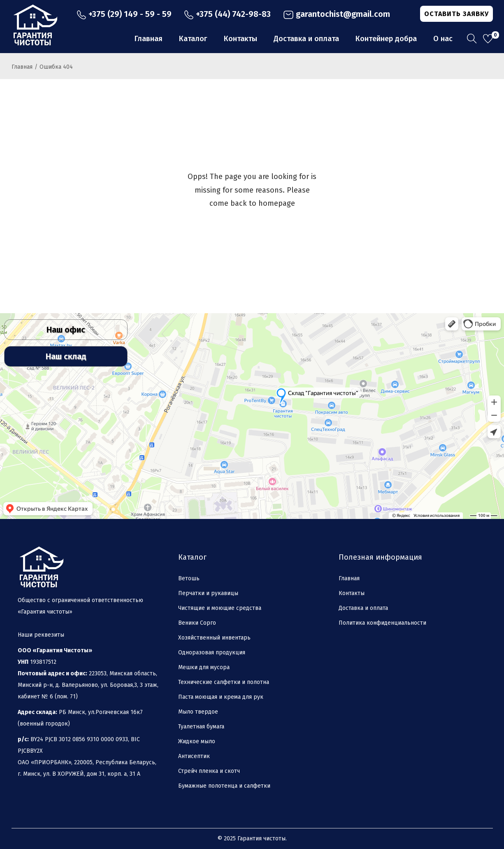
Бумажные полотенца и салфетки (224, 786)
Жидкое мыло (197, 741)
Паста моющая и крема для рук (221, 697)
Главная (22, 67)
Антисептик (194, 756)
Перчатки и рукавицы (208, 593)
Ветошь (189, 578)
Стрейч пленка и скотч (209, 771)
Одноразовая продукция (212, 652)
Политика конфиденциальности (382, 623)
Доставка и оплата (363, 608)
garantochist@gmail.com (337, 14)
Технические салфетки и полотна (224, 682)
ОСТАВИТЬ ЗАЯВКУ (456, 14)
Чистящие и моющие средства (220, 608)
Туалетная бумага (201, 727)
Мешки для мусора (204, 667)
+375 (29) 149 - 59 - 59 (124, 14)
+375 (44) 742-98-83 (227, 14)
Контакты (352, 593)
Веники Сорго (197, 623)
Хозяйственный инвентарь (214, 638)
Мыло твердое (198, 712)
